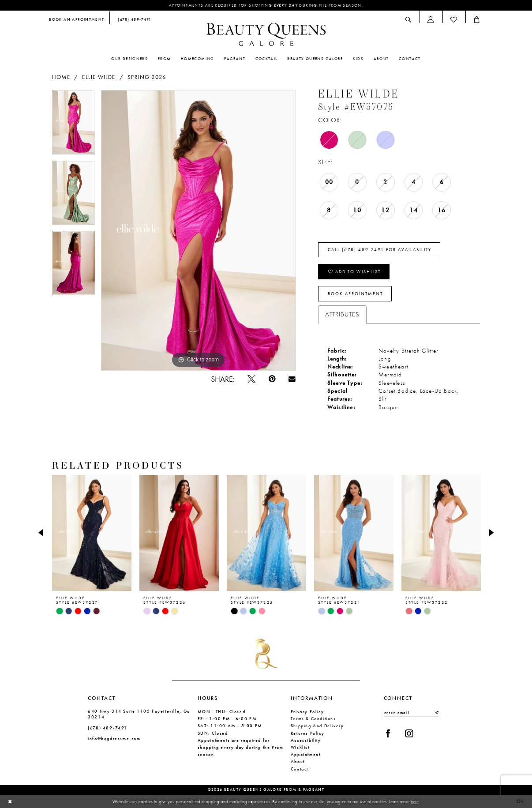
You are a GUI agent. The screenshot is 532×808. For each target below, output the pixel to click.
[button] (431, 20)
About (298, 761)
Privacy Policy (307, 712)
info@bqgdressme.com (114, 738)
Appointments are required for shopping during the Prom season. (266, 5)
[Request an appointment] (77, 20)
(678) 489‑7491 (108, 728)
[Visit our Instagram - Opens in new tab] (409, 733)
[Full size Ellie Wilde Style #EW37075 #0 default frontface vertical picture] (199, 230)
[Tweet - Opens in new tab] (251, 379)
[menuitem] (77, 20)
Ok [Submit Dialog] (521, 801)
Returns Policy (308, 733)
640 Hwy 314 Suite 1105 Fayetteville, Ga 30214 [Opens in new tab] (139, 714)
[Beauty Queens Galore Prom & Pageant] (266, 34)
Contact (300, 769)
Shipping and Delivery (317, 726)
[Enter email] (411, 713)
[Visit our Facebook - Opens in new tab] (388, 733)
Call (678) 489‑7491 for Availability (380, 250)
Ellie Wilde (99, 77)
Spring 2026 (147, 77)
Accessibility (306, 740)
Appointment (306, 754)
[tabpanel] (73, 125)
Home (61, 77)
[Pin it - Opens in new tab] (272, 379)
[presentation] (92, 533)
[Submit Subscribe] (436, 713)
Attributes (342, 314)
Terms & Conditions (313, 719)
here (415, 801)
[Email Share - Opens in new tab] (292, 379)
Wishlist (300, 747)
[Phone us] (133, 20)
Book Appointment (355, 294)
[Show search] (408, 20)
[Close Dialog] (10, 801)
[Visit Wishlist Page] (454, 20)
